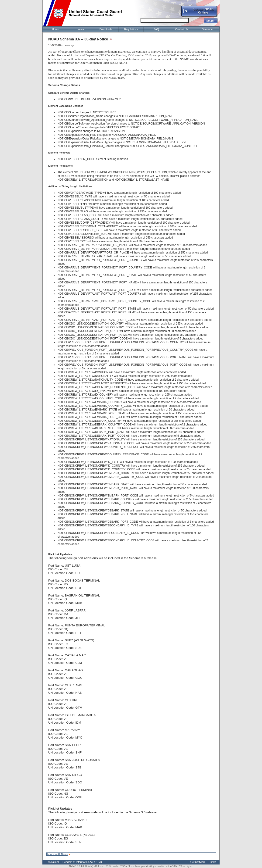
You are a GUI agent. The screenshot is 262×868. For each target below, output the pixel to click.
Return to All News (57, 854)
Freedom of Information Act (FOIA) (82, 862)
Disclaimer (53, 862)
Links (213, 862)
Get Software (198, 862)
